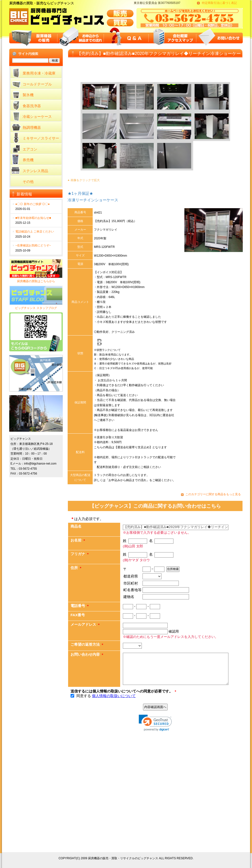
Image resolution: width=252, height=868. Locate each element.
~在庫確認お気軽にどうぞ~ (33, 245)
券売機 (28, 160)
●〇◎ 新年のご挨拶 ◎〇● (32, 204)
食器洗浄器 (32, 106)
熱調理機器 (32, 127)
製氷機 (28, 95)
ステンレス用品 (35, 171)
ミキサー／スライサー (41, 138)
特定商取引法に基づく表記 (219, 3)
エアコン (30, 149)
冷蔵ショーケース (37, 117)
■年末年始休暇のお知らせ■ (33, 218)
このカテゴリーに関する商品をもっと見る (213, 494)
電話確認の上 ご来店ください (35, 232)
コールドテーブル (37, 84)
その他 (28, 182)
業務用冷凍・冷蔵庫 (39, 73)
